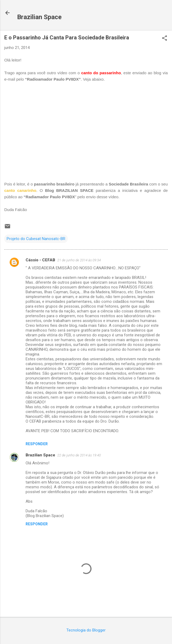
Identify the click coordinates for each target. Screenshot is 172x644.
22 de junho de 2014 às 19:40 (79, 455)
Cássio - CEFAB (40, 260)
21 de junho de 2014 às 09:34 (79, 260)
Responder (37, 444)
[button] (165, 39)
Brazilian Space (39, 17)
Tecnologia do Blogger (86, 630)
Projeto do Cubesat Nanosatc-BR (36, 239)
